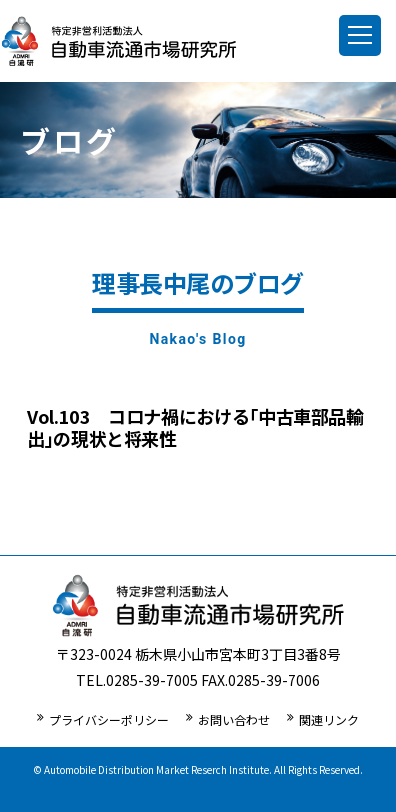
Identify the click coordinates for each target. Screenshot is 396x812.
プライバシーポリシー (109, 719)
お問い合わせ (234, 719)
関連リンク (329, 719)
